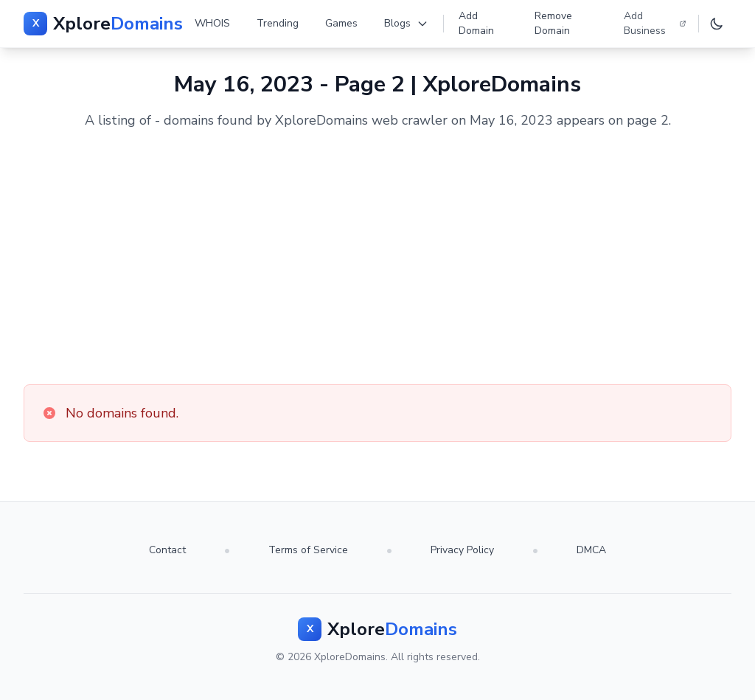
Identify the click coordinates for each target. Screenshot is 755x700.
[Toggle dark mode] (717, 24)
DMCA (591, 550)
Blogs (406, 23)
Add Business (655, 23)
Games (341, 23)
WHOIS (212, 23)
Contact (167, 550)
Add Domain (476, 23)
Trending (278, 23)
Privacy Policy (462, 550)
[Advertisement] (377, 257)
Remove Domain (553, 23)
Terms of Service (308, 550)
